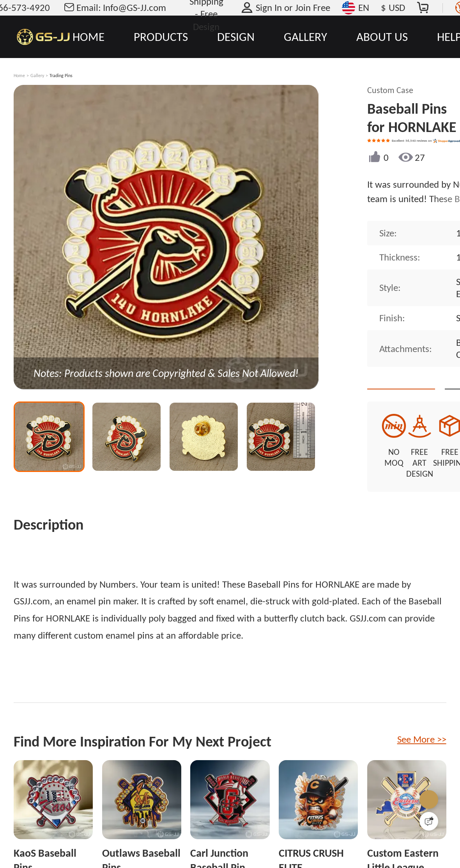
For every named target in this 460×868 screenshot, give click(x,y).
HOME (88, 37)
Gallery (37, 76)
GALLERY (305, 37)
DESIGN (236, 37)
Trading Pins (61, 76)
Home (19, 76)
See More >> (422, 719)
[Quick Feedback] (429, 821)
